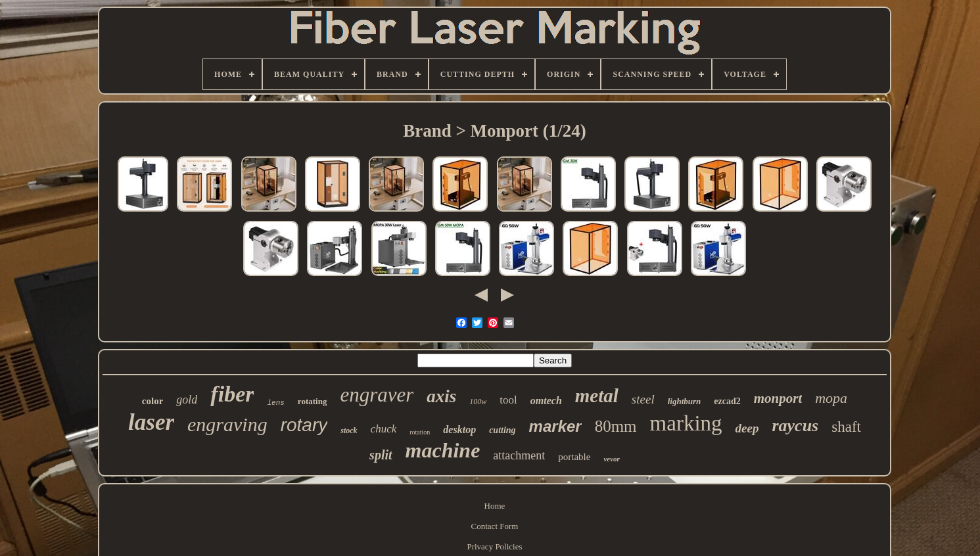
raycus (795, 426)
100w (478, 402)
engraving (227, 424)
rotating (313, 401)
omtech (546, 401)
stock (349, 430)
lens (275, 403)
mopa (831, 398)
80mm (616, 426)
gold (187, 400)
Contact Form (495, 526)
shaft (846, 427)
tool (508, 400)
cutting (502, 430)
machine (443, 450)
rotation (420, 432)
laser (151, 422)
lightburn (685, 401)
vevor (611, 459)
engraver (377, 395)
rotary (304, 425)
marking (686, 423)
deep (747, 428)
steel (643, 399)
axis (441, 396)
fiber (232, 394)
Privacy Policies (494, 546)
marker (555, 426)
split (381, 455)
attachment (519, 455)
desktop (459, 429)
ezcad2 (727, 401)
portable (574, 457)
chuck (384, 429)
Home (495, 506)
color (152, 401)
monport (778, 398)
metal (597, 396)
